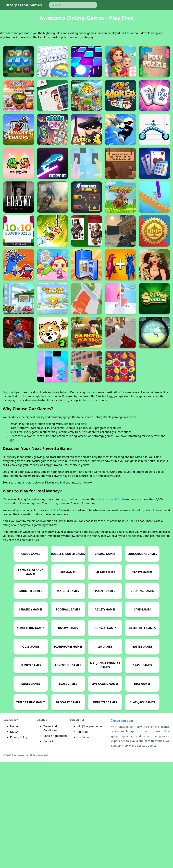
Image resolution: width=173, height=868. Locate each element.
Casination (65, 616)
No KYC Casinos (134, 627)
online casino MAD (108, 606)
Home (14, 833)
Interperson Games (24, 5)
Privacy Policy (19, 843)
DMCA (14, 838)
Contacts (49, 847)
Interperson (122, 827)
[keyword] (73, 5)
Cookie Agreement (55, 842)
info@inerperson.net (90, 833)
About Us (83, 838)
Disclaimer (83, 843)
